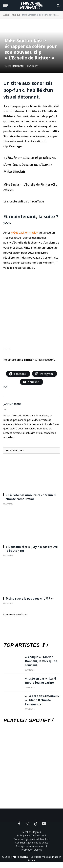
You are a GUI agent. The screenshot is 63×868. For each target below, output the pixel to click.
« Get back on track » (24, 233)
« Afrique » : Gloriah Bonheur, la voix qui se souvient (41, 661)
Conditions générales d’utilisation (32, 839)
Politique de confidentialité (32, 835)
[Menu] (6, 5)
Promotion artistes (32, 850)
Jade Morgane (16, 66)
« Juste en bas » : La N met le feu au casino (40, 680)
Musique (16, 15)
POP (6, 387)
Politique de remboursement (32, 846)
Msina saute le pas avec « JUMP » (29, 599)
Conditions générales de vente (32, 843)
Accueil (7, 15)
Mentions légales (32, 832)
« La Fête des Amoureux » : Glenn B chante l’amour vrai (31, 497)
